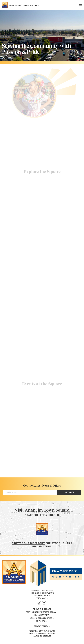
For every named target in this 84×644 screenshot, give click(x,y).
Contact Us (41, 621)
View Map (41, 598)
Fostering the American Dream (41, 612)
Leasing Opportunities (41, 618)
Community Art (41, 615)
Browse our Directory (28, 543)
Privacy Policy (41, 626)
